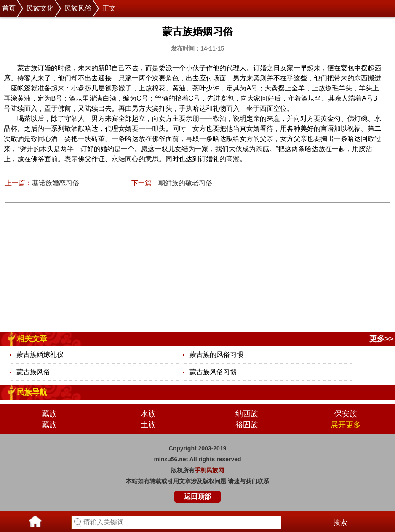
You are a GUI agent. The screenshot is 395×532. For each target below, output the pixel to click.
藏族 (49, 414)
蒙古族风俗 (33, 372)
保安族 (346, 414)
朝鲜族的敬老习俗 (185, 183)
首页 (9, 8)
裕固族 (247, 425)
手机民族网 (209, 470)
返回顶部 (197, 496)
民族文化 (40, 8)
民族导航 (32, 392)
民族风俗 (78, 8)
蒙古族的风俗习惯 (216, 355)
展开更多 (346, 425)
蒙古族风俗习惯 (213, 372)
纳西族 (247, 414)
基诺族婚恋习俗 (56, 183)
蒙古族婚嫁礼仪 (40, 355)
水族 (148, 414)
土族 (148, 425)
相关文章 (32, 339)
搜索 (340, 523)
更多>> (381, 339)
